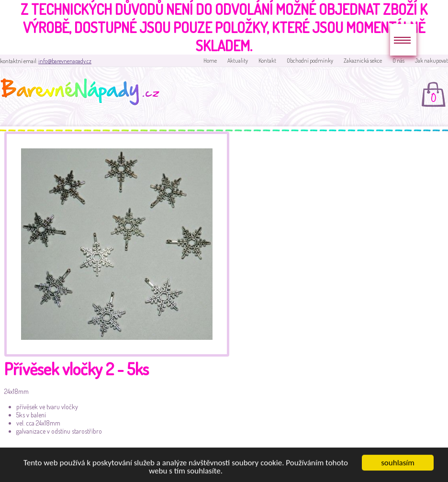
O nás (398, 61)
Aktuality (238, 61)
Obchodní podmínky (310, 61)
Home (210, 61)
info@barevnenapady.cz (65, 61)
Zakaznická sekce (363, 61)
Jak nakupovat (431, 61)
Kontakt (267, 61)
